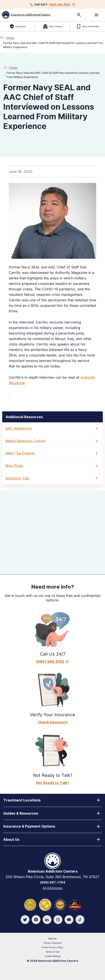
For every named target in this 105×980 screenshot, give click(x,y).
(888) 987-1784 (53, 882)
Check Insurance (53, 722)
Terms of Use (53, 952)
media (10, 38)
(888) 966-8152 (60, 5)
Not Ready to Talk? (53, 783)
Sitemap (52, 938)
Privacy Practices (53, 943)
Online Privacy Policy (52, 947)
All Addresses (52, 888)
